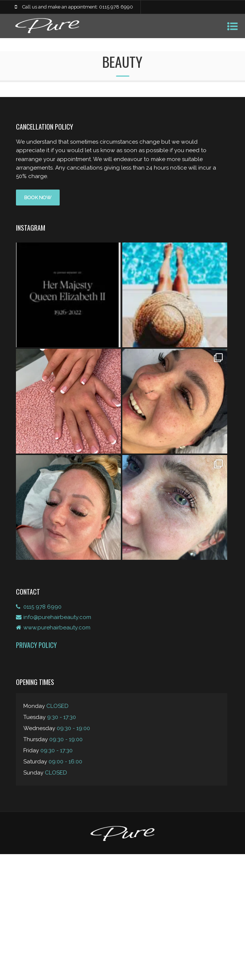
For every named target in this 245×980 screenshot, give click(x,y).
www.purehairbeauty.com (57, 628)
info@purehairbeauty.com (57, 617)
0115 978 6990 (42, 607)
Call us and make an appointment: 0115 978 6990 (78, 7)
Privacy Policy (36, 645)
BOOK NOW (38, 198)
